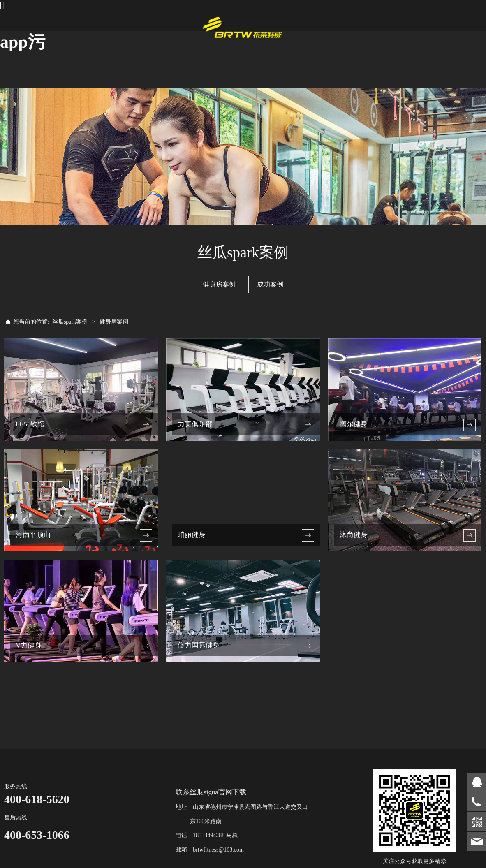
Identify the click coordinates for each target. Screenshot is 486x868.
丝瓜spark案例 (70, 322)
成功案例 (270, 284)
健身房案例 (219, 284)
